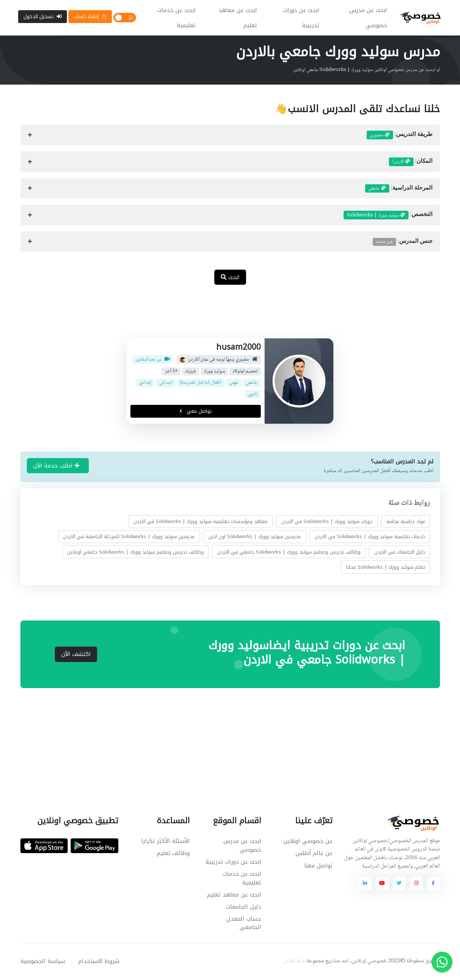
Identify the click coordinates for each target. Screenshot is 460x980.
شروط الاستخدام (99, 962)
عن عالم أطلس (314, 854)
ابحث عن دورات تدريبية (302, 18)
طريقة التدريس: (400, 136)
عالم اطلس (294, 962)
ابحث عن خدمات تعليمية (177, 18)
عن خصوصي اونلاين (308, 842)
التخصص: (388, 216)
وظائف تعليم (173, 854)
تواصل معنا (318, 866)
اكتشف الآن (76, 655)
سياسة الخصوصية (43, 962)
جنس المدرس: (403, 242)
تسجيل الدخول (43, 17)
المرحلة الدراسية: (399, 189)
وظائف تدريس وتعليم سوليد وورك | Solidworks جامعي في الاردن (289, 553)
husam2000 (239, 348)
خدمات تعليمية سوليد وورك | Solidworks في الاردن (369, 537)
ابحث (230, 278)
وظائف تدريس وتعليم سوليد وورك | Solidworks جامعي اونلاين (135, 553)
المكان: (411, 163)
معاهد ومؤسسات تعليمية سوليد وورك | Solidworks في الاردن (201, 522)
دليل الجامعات (244, 907)
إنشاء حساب (90, 17)
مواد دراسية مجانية (405, 522)
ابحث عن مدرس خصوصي (369, 18)
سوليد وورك (214, 372)
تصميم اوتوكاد (245, 372)
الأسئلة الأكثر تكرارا (165, 842)
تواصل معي (196, 412)
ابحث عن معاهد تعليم (238, 18)
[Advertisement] (225, 316)
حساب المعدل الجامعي (244, 924)
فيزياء (191, 372)
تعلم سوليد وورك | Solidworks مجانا (385, 568)
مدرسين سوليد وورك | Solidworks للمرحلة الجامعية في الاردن (129, 537)
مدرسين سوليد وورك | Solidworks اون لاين (255, 537)
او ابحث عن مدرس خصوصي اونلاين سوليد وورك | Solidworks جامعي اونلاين (366, 71)
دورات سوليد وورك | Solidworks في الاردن (327, 522)
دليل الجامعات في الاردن (399, 553)
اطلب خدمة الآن (56, 466)
